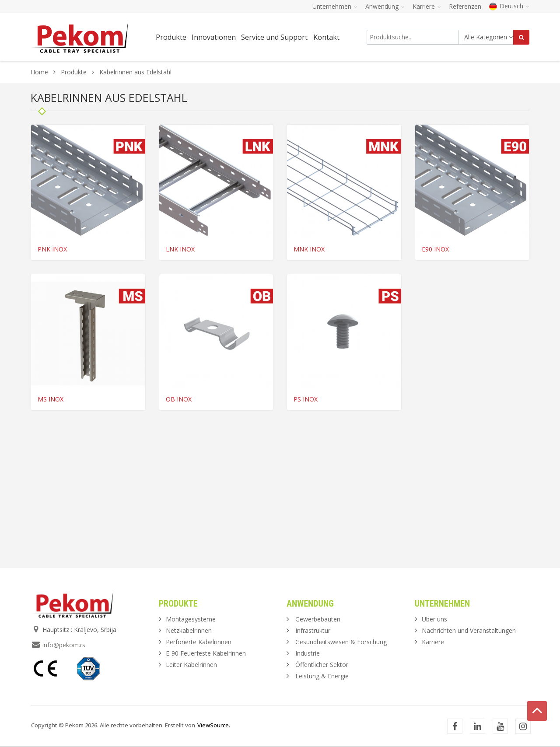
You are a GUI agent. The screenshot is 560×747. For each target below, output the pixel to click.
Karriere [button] (427, 6)
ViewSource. (214, 725)
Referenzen (465, 6)
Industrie (308, 653)
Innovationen (214, 37)
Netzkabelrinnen (189, 630)
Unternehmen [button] (335, 6)
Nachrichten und (469, 630)
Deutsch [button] (509, 6)
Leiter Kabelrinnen (191, 665)
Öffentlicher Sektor (322, 665)
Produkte (75, 72)
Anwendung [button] (385, 6)
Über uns (434, 619)
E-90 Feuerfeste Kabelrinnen (206, 653)
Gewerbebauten (318, 619)
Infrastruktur (313, 630)
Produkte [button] (171, 37)
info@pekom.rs (64, 645)
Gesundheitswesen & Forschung (341, 642)
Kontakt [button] (326, 37)
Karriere (433, 642)
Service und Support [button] (274, 37)
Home (39, 72)
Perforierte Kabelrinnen (199, 642)
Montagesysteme (191, 619)
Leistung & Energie (322, 676)
